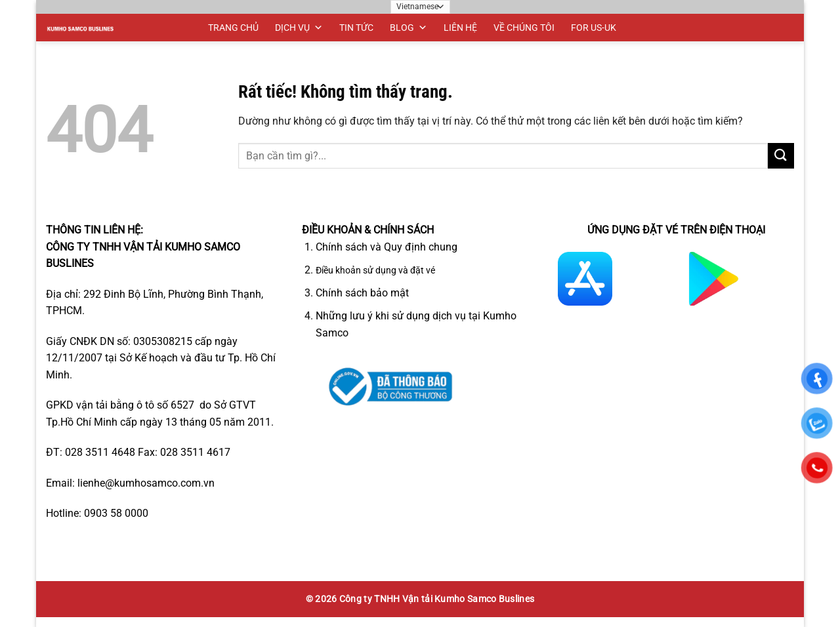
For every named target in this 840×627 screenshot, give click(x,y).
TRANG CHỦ (233, 28)
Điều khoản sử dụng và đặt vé (375, 271)
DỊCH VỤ (299, 28)
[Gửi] (781, 156)
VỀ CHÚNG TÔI (524, 28)
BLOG (409, 28)
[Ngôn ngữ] (420, 7)
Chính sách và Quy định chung (387, 247)
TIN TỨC (356, 28)
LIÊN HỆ (460, 28)
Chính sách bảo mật (362, 293)
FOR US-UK (594, 28)
